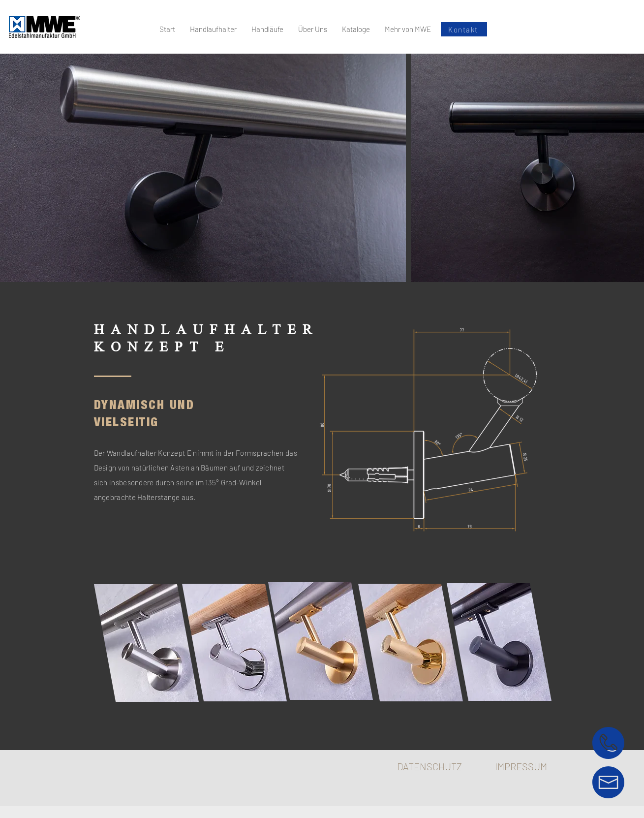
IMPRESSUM (521, 766)
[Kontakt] (464, 29)
